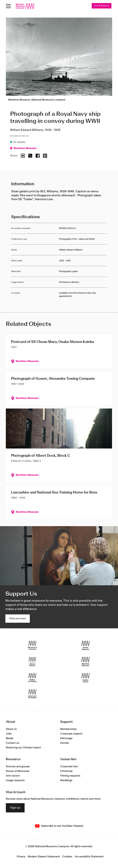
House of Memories (18, 771)
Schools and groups (18, 767)
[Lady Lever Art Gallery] (32, 694)
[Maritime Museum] (86, 662)
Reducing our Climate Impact (23, 748)
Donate (65, 743)
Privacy (21, 857)
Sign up (15, 808)
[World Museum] (86, 645)
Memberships (69, 729)
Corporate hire (69, 767)
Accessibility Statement (89, 857)
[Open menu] (8, 6)
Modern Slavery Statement (44, 857)
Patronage (66, 738)
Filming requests (70, 776)
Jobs (9, 734)
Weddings (66, 781)
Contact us (13, 743)
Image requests (15, 781)
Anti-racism (13, 776)
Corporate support (71, 734)
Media (10, 738)
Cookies (67, 857)
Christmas (66, 771)
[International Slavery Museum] (32, 662)
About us (11, 729)
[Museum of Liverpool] (32, 645)
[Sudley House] (86, 678)
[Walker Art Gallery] (32, 678)
